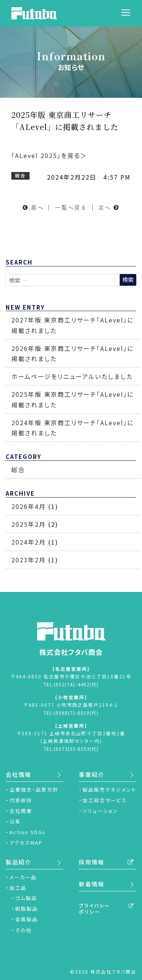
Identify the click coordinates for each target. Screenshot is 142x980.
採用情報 (92, 862)
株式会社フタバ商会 (71, 640)
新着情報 (92, 884)
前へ (37, 207)
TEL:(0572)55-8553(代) (71, 749)
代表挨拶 (21, 800)
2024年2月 (29, 542)
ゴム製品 (26, 898)
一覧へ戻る (71, 207)
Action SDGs (28, 832)
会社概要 (21, 811)
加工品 (18, 888)
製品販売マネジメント (109, 790)
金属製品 (27, 919)
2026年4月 (29, 506)
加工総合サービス (105, 800)
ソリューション (100, 811)
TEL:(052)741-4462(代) (71, 684)
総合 (18, 470)
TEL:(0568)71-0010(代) (71, 713)
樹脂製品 (27, 909)
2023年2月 (29, 560)
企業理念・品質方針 (34, 790)
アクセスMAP (26, 843)
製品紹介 (19, 862)
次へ (105, 207)
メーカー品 (23, 877)
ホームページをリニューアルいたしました (72, 376)
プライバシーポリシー (94, 909)
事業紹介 (92, 774)
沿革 (15, 821)
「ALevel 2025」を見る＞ (49, 155)
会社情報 (19, 774)
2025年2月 (29, 524)
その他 (23, 930)
